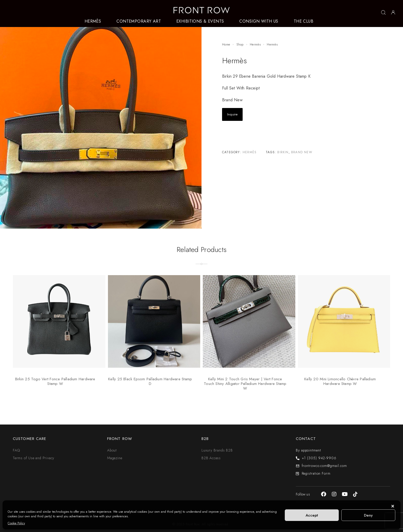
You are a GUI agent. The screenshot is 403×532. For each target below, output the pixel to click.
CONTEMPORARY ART (139, 21)
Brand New (302, 152)
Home (226, 44)
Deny (368, 515)
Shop (240, 44)
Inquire (232, 114)
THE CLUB (304, 21)
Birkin (283, 152)
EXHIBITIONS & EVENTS (200, 21)
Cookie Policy (16, 523)
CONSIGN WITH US (259, 21)
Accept (312, 515)
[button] (393, 507)
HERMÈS (93, 21)
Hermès (255, 44)
